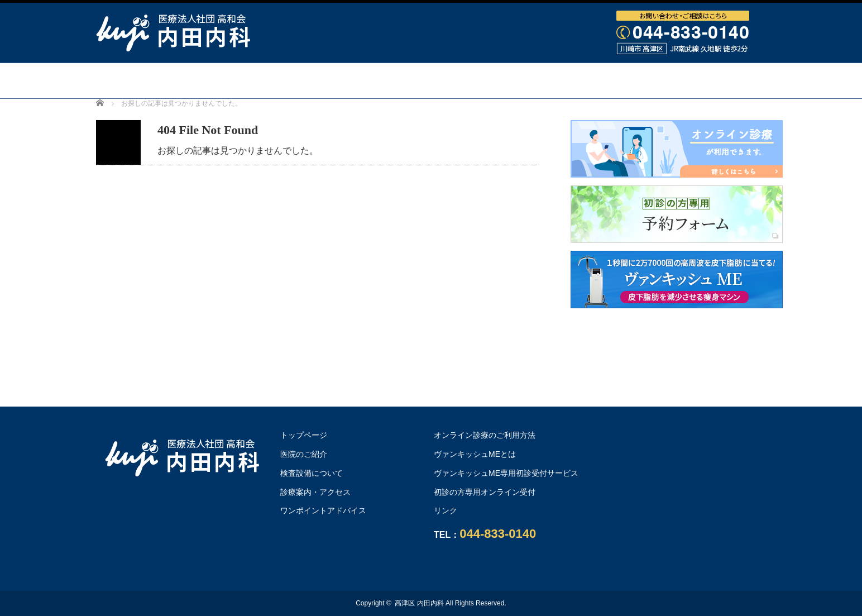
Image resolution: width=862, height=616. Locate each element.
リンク (446, 510)
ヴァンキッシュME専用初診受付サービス (506, 473)
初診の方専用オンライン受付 (485, 492)
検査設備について (406, 80)
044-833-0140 (498, 534)
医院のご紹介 (304, 454)
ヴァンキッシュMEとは (475, 454)
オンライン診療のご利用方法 (431, 116)
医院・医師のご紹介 (285, 80)
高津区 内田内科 (419, 603)
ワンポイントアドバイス (663, 80)
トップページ (174, 80)
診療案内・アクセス (527, 80)
